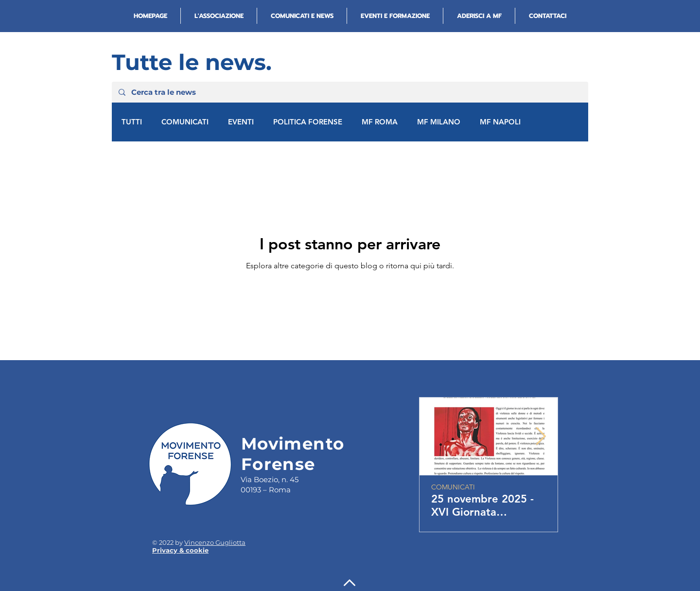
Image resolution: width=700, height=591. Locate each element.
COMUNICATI (185, 122)
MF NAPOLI (500, 122)
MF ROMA (380, 122)
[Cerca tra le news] (350, 92)
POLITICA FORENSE (308, 122)
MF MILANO (439, 122)
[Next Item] (541, 437)
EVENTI (241, 122)
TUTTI (132, 122)
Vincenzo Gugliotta (215, 542)
